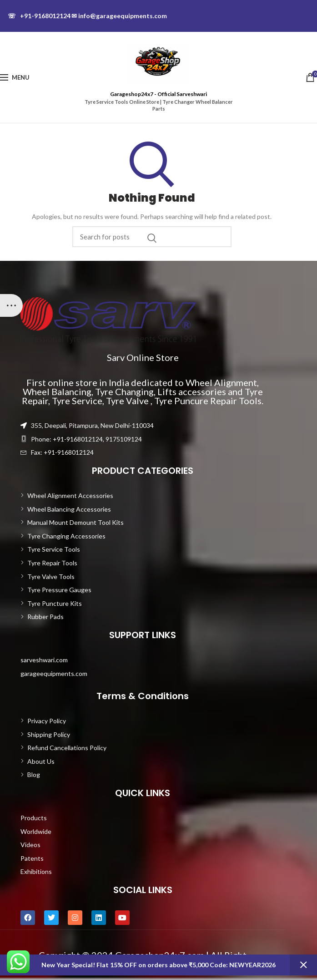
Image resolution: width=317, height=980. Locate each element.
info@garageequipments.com (119, 16)
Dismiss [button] (303, 965)
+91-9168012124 (39, 16)
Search (152, 238)
